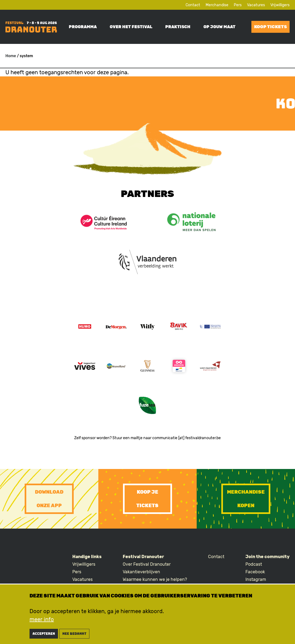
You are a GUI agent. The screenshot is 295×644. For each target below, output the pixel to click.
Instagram (256, 579)
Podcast (254, 564)
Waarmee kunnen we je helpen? (155, 579)
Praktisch (178, 27)
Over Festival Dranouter (147, 564)
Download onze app (49, 499)
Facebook (255, 572)
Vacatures (256, 5)
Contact (193, 5)
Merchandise (217, 5)
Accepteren (44, 637)
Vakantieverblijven (141, 572)
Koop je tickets (147, 499)
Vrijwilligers (280, 5)
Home (11, 56)
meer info (42, 622)
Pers (238, 5)
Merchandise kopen (246, 499)
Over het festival (131, 27)
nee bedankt (74, 637)
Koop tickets (270, 27)
